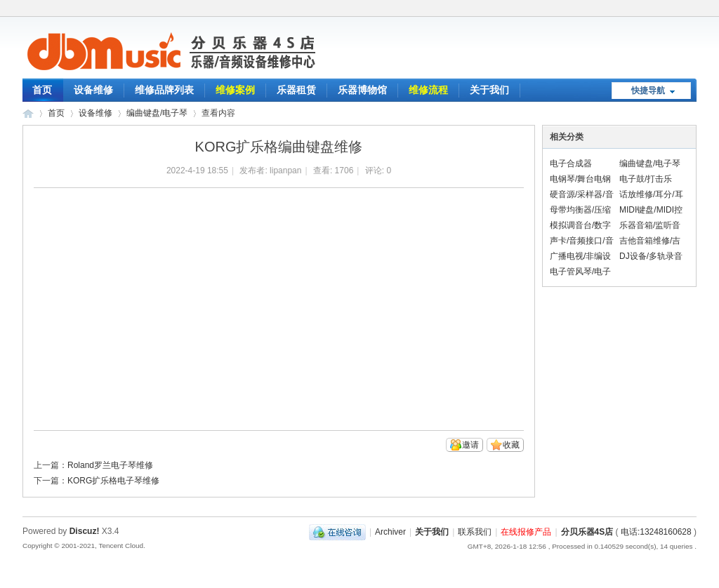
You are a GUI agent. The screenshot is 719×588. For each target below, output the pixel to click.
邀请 (470, 445)
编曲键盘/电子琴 (157, 113)
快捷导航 (648, 91)
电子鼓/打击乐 (646, 179)
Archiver (390, 532)
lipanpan (285, 171)
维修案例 (235, 90)
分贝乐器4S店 (587, 532)
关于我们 (489, 90)
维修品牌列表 (164, 90)
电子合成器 (571, 163)
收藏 (511, 445)
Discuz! (85, 531)
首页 (42, 90)
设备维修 (93, 90)
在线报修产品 (526, 532)
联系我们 (475, 532)
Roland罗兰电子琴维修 (110, 465)
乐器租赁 (296, 90)
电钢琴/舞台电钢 (580, 179)
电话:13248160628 (656, 532)
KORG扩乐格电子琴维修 (113, 481)
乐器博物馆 (362, 90)
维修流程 (428, 90)
